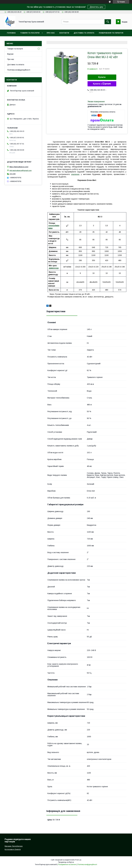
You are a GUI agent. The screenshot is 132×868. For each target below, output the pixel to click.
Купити (102, 77)
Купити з (102, 84)
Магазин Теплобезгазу (14, 846)
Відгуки (10, 54)
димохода (54, 268)
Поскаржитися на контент (67, 865)
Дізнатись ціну (96, 7)
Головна (11, 33)
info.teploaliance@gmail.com (21, 170)
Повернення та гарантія (111, 33)
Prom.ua (78, 860)
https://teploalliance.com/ (19, 167)
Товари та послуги (30, 33)
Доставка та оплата (84, 33)
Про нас (51, 33)
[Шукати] (108, 22)
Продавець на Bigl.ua (66, 862)
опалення (75, 174)
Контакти (64, 33)
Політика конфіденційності (19, 70)
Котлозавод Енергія (13, 849)
